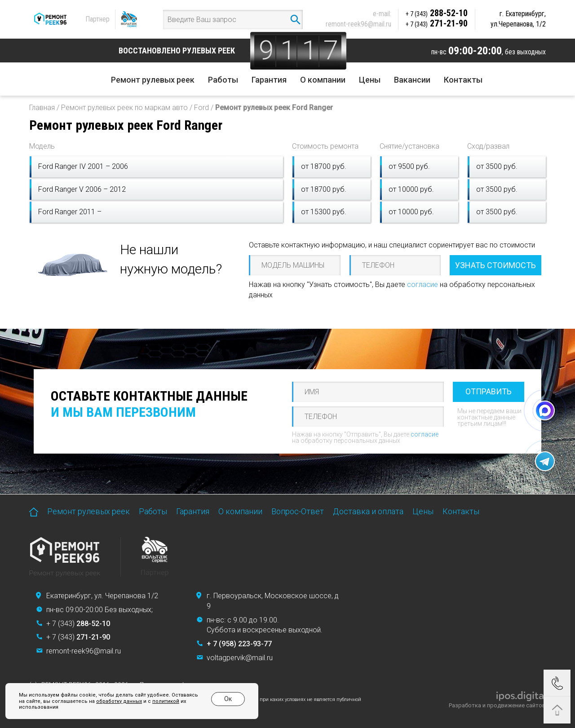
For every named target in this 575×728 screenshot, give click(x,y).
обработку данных (112, 701)
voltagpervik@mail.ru (240, 658)
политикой (159, 701)
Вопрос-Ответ (298, 511)
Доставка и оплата (368, 511)
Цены (370, 80)
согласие (422, 285)
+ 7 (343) (78, 624)
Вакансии (412, 80)
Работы (223, 80)
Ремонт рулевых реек (153, 80)
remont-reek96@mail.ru (358, 24)
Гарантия (269, 80)
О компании (323, 80)
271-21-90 (437, 23)
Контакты (463, 80)
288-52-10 (437, 13)
